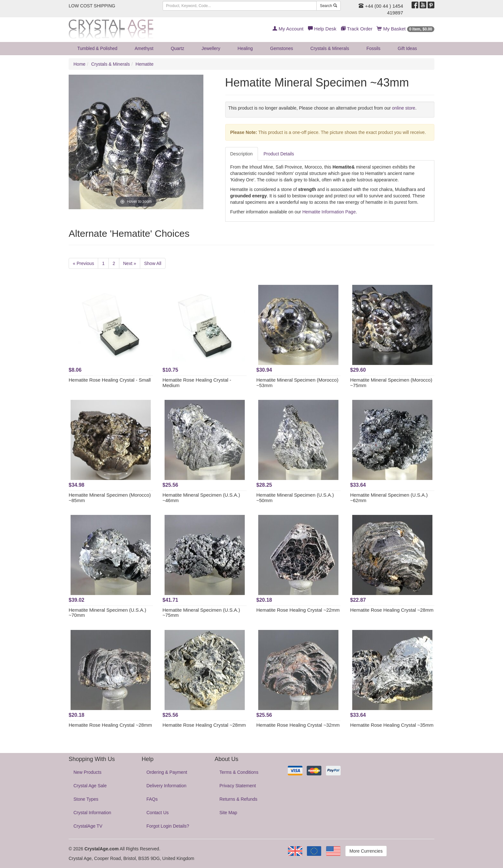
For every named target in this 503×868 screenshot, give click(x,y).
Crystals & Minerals (330, 48)
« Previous (83, 263)
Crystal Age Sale (90, 786)
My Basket (406, 29)
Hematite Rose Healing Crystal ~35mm (392, 725)
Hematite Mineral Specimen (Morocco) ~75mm (391, 383)
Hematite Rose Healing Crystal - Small (110, 380)
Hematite (145, 64)
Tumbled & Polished (97, 48)
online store (404, 108)
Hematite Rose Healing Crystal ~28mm (392, 610)
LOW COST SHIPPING (92, 6)
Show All (153, 263)
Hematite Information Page (329, 212)
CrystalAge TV (88, 826)
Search (328, 6)
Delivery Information (167, 786)
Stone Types (86, 799)
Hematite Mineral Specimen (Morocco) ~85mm (110, 498)
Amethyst (144, 48)
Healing (245, 48)
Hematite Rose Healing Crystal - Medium (197, 383)
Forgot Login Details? (168, 826)
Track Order (357, 29)
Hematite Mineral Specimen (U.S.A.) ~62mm (389, 498)
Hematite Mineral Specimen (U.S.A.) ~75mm (201, 613)
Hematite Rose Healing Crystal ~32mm (298, 725)
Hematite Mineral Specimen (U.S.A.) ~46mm (201, 498)
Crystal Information (92, 813)
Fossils (373, 48)
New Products (87, 772)
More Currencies (366, 851)
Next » (130, 263)
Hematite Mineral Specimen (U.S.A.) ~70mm (107, 613)
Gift (407, 48)
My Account (288, 29)
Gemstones (282, 48)
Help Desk (322, 29)
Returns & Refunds (238, 799)
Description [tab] (242, 154)
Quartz (177, 48)
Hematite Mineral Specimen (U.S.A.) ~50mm (295, 498)
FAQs (152, 799)
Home (79, 64)
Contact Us (158, 813)
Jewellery (211, 48)
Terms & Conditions (239, 772)
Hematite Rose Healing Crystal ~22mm (298, 610)
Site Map (228, 813)
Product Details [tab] (279, 154)
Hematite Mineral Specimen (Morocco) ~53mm (297, 383)
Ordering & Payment (167, 772)
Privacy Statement (238, 786)
